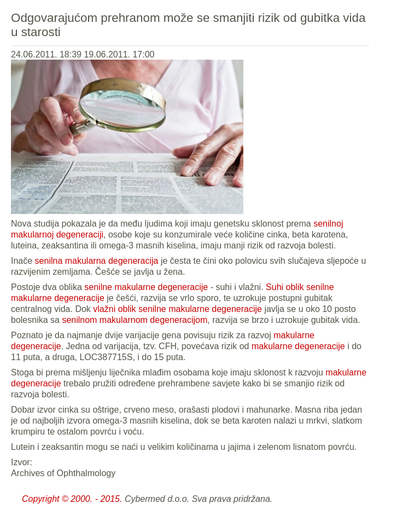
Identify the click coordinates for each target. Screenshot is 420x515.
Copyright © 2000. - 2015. (72, 499)
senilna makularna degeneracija (97, 261)
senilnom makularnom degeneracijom (135, 320)
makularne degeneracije (298, 346)
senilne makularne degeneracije (147, 287)
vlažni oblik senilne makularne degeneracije (177, 309)
